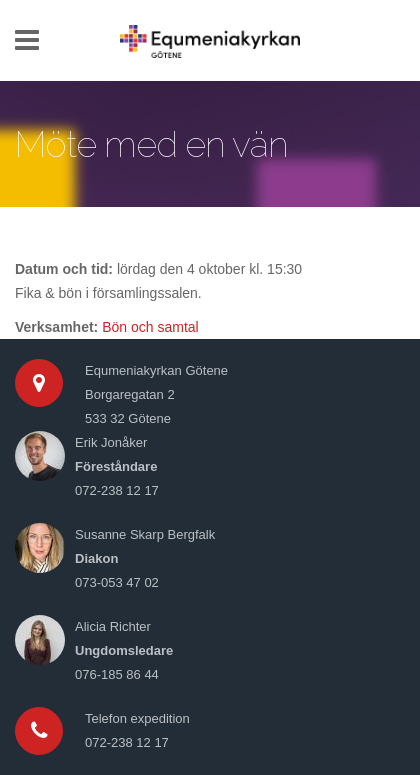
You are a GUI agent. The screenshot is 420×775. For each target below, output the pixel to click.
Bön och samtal (150, 327)
